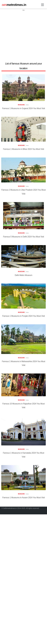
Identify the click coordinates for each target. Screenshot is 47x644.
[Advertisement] (23, 35)
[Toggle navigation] (42, 5)
